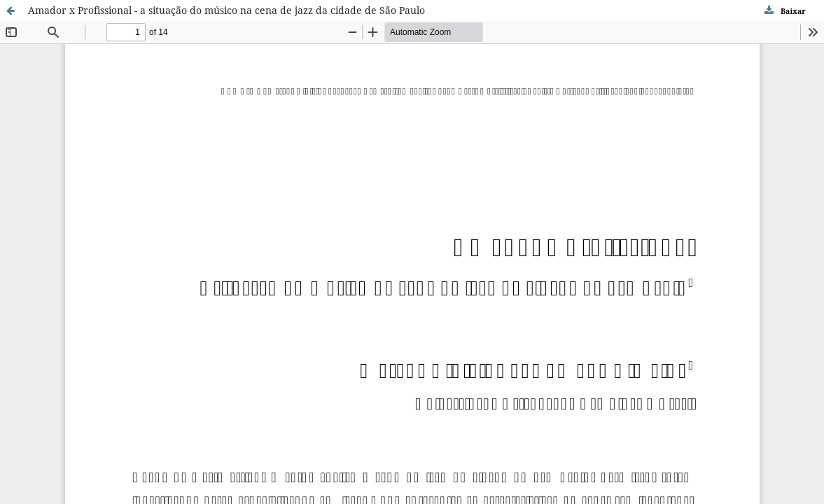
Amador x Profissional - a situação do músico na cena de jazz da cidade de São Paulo (226, 10)
